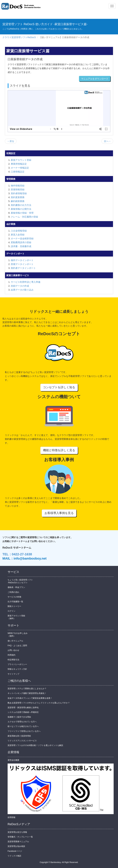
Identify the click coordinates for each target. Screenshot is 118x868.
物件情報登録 (18, 186)
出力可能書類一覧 (15, 602)
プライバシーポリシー (17, 664)
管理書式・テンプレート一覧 (20, 837)
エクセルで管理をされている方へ (22, 722)
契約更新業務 (18, 197)
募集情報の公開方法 (21, 209)
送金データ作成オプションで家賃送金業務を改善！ (30, 698)
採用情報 (11, 817)
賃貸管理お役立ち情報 (17, 832)
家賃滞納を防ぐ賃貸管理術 (19, 736)
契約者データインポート (23, 268)
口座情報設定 (18, 172)
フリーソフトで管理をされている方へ (24, 731)
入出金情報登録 (19, 231)
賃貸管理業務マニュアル (18, 842)
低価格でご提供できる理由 (19, 717)
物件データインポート (22, 260)
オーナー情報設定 (20, 168)
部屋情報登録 (18, 189)
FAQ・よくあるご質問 (17, 646)
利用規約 (11, 655)
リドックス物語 (14, 856)
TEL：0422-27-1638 (17, 554)
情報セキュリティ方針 (17, 669)
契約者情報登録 (19, 193)
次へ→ (107, 141)
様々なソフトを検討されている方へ (23, 726)
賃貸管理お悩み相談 (16, 846)
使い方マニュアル (15, 641)
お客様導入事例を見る (59, 513)
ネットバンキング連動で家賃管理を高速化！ (27, 693)
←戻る (11, 141)
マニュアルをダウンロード (95, 79)
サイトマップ (13, 674)
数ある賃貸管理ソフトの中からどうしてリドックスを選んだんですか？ (39, 703)
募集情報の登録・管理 (22, 213)
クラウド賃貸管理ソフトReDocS (19, 37)
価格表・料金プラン (16, 587)
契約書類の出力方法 (21, 205)
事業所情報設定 (19, 164)
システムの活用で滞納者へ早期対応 (23, 712)
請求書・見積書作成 (21, 246)
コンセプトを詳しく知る (59, 387)
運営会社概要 (13, 760)
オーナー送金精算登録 (22, 238)
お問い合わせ (13, 650)
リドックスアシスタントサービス (22, 741)
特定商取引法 (13, 660)
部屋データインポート (22, 264)
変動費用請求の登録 (21, 242)
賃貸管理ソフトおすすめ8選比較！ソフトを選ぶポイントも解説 (35, 745)
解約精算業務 (18, 201)
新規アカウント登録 (21, 160)
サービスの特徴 (14, 597)
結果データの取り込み (22, 290)
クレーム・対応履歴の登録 (24, 217)
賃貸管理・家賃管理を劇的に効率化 (23, 708)
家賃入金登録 (18, 235)
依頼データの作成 (20, 286)
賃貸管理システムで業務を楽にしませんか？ (27, 689)
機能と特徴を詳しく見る (59, 450)
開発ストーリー (14, 606)
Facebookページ (15, 851)
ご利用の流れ (13, 592)
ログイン (11, 611)
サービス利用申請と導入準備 (26, 282)
